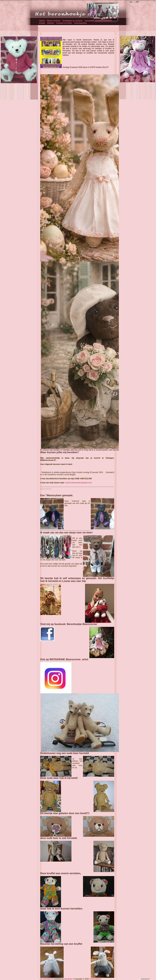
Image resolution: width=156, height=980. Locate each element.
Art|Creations (95, 979)
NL (131, 2)
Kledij (42, 23)
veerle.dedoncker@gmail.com (78, 483)
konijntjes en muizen (73, 21)
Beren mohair (54, 21)
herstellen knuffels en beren (98, 21)
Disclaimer (145, 979)
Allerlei (50, 23)
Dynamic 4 (69, 979)
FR (137, 2)
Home (42, 21)
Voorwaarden (80, 23)
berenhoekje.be (47, 979)
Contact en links (64, 23)
